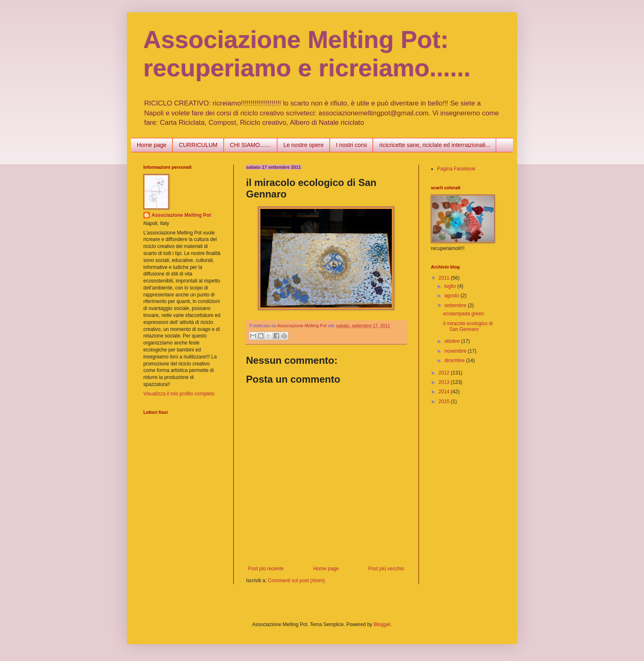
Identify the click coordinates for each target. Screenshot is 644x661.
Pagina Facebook (456, 169)
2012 (445, 373)
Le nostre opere (304, 145)
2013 (445, 382)
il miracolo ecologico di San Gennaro (468, 326)
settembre (456, 305)
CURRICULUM (198, 145)
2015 (445, 402)
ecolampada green (463, 314)
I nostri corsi (351, 145)
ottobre (453, 341)
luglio (451, 286)
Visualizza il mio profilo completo (179, 394)
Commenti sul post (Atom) (296, 581)
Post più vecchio (386, 569)
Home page (152, 145)
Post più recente (266, 569)
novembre (456, 351)
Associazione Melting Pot (181, 215)
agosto (452, 296)
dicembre (455, 360)
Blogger (382, 624)
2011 (445, 278)
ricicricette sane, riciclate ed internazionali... (435, 145)
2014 (445, 392)
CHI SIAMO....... (251, 145)
